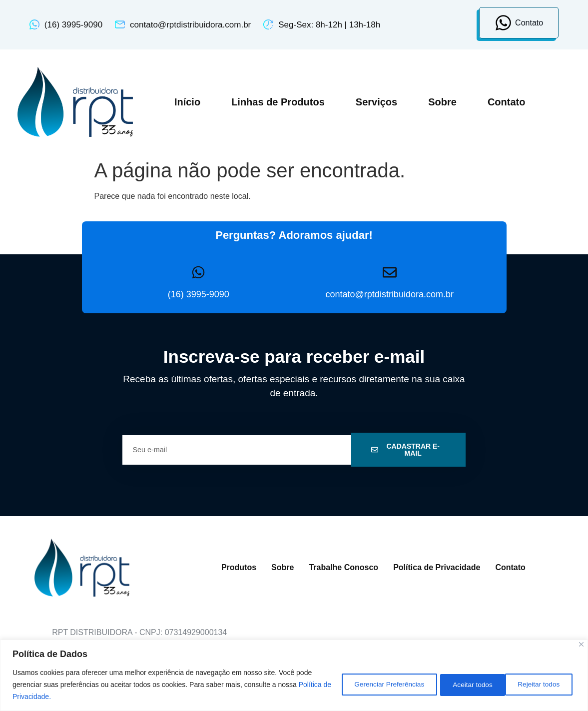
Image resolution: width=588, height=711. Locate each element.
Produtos (239, 567)
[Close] (581, 644)
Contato (507, 102)
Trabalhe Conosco (343, 567)
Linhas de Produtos (278, 102)
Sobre (442, 102)
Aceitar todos (541, 685)
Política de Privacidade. (49, 697)
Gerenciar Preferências (375, 685)
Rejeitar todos (466, 685)
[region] (294, 675)
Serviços (376, 102)
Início (187, 102)
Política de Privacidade (437, 567)
